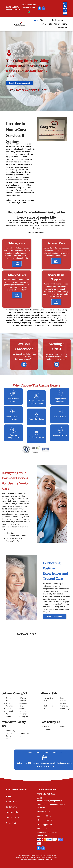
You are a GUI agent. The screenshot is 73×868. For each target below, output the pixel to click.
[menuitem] (34, 20)
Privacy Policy (49, 860)
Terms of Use (41, 860)
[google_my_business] (44, 8)
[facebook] (40, 8)
